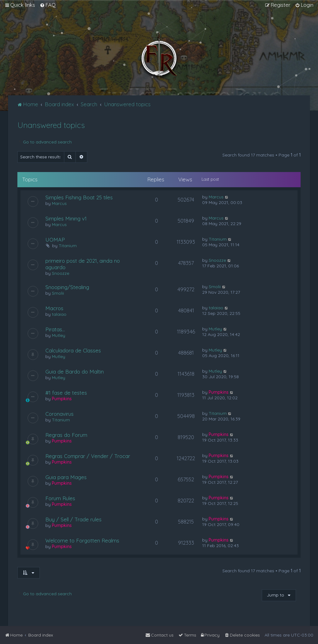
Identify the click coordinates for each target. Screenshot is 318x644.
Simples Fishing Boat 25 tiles (79, 197)
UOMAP (55, 240)
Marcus (59, 203)
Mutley (59, 335)
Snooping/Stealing (67, 287)
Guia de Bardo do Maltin (75, 372)
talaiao (59, 314)
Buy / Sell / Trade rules (73, 519)
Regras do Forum (66, 435)
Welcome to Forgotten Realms (82, 540)
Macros (54, 308)
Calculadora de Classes (73, 350)
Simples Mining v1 (66, 218)
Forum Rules (60, 498)
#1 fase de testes (66, 393)
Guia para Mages (66, 477)
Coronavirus (59, 414)
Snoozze (61, 273)
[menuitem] (48, 5)
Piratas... (55, 329)
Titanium (68, 246)
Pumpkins (62, 399)
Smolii (58, 293)
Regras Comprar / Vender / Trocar (88, 456)
